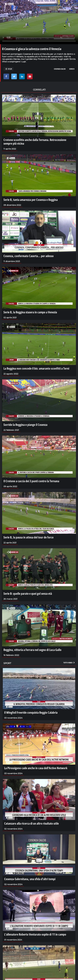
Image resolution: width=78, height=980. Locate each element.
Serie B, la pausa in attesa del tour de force (28, 537)
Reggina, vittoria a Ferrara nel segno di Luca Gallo (32, 650)
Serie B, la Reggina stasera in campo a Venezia (30, 312)
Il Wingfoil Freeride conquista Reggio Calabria (31, 712)
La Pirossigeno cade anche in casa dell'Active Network (36, 768)
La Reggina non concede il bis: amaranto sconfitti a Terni (36, 368)
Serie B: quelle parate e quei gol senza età (28, 593)
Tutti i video (69, 663)
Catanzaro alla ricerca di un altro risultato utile (31, 823)
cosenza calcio (60, 69)
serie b (72, 69)
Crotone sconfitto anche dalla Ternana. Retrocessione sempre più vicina (35, 142)
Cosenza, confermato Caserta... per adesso (29, 256)
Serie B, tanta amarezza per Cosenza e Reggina (31, 200)
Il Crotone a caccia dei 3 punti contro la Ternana (31, 481)
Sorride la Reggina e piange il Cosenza (25, 425)
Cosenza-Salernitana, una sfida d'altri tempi (30, 879)
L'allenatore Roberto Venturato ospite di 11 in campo (35, 934)
